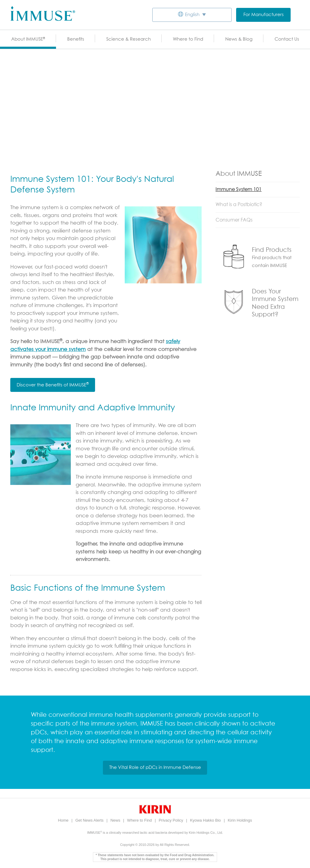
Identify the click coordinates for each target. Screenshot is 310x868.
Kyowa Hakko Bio (206, 820)
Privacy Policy (171, 820)
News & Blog (239, 39)
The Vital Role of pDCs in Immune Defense (155, 768)
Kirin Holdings (240, 820)
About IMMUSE (28, 39)
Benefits (76, 39)
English (192, 15)
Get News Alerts (90, 820)
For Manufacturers (264, 15)
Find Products (272, 250)
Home (64, 820)
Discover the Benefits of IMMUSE (53, 385)
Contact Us (287, 39)
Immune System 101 (239, 189)
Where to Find (188, 39)
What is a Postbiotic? (239, 205)
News (116, 820)
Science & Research (129, 39)
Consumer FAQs (234, 220)
